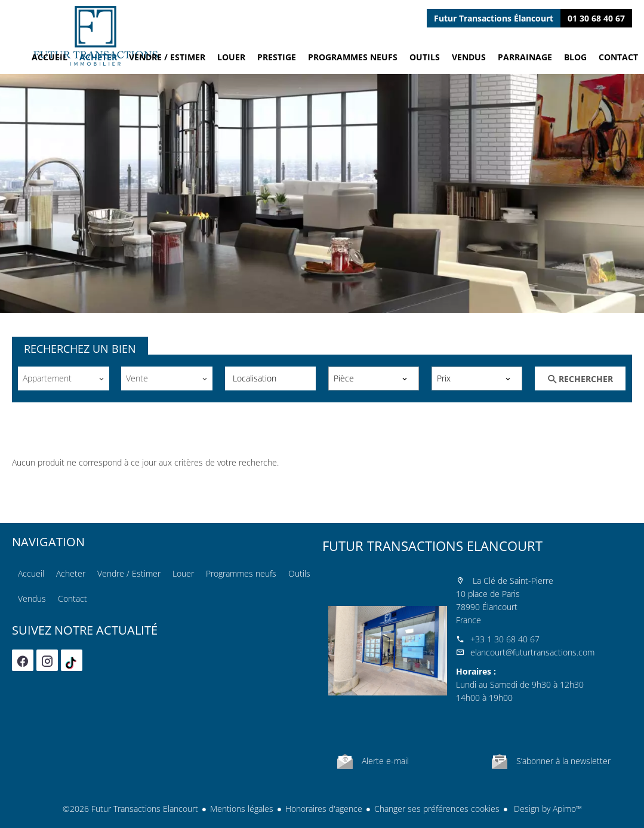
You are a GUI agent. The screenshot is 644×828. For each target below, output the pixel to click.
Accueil (95, 36)
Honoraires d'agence (324, 809)
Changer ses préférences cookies (437, 809)
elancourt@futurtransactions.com (532, 652)
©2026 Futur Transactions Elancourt (130, 809)
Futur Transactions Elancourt (432, 546)
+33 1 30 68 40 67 (505, 639)
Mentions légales (242, 809)
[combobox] (63, 378)
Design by (547, 809)
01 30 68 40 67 (596, 18)
